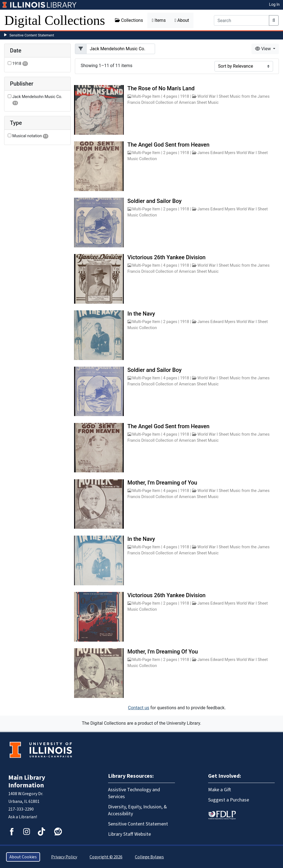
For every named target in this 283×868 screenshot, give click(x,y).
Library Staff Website (129, 834)
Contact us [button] (139, 708)
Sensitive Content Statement (32, 35)
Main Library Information (27, 781)
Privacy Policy (64, 857)
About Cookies (23, 857)
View (264, 49)
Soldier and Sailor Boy (154, 201)
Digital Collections (55, 20)
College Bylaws (149, 857)
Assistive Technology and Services (134, 793)
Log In (274, 4)
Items (159, 20)
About (182, 20)
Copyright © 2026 (106, 857)
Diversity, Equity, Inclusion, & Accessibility (137, 810)
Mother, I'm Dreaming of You (162, 483)
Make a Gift (220, 790)
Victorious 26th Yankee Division (167, 257)
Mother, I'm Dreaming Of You (163, 652)
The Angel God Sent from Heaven (168, 145)
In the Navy (141, 314)
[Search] (242, 20)
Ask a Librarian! (23, 817)
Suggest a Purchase (229, 800)
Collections (129, 20)
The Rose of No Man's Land (161, 88)
